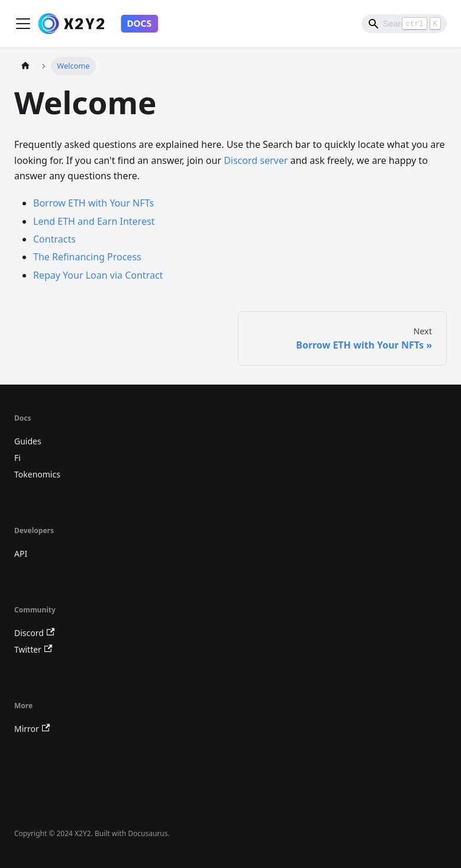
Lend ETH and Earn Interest (94, 221)
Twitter (33, 649)
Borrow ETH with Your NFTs (94, 203)
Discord (34, 633)
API (21, 554)
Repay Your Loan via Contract (98, 275)
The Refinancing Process (87, 257)
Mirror (32, 729)
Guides (28, 441)
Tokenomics (37, 474)
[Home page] (25, 66)
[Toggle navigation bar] (23, 24)
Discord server (256, 160)
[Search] (404, 24)
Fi (17, 458)
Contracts (54, 239)
